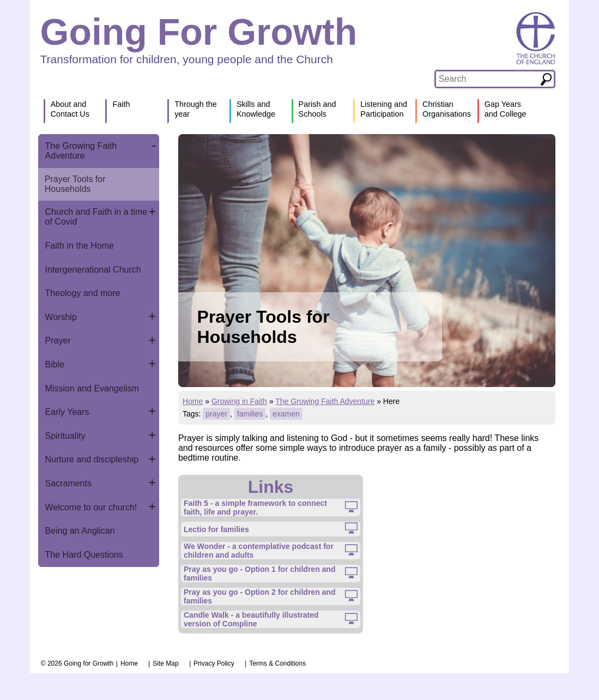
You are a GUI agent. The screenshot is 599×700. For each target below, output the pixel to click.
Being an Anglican (80, 531)
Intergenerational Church (93, 270)
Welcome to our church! (91, 507)
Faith (121, 104)
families (250, 414)
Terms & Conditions (277, 663)
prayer (216, 414)
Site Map (165, 663)
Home (193, 401)
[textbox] (487, 79)
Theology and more (83, 293)
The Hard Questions (84, 555)
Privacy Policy (214, 663)
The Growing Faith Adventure (81, 151)
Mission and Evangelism (92, 388)
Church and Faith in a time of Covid (96, 217)
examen (286, 414)
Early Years (67, 412)
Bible (55, 364)
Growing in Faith (239, 401)
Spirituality (65, 436)
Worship (61, 317)
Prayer (58, 340)
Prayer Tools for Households (75, 184)
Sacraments (68, 483)
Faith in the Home (80, 246)
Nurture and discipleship (92, 459)
